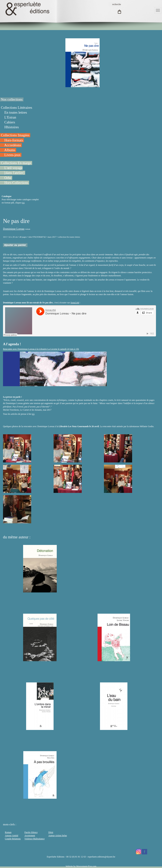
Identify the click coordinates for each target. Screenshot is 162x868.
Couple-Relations (13, 839)
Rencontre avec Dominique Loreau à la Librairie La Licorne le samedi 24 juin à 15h (41, 349)
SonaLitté (75, 303)
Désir (51, 832)
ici (23, 203)
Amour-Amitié (12, 836)
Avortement (30, 836)
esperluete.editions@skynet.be (101, 857)
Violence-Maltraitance (34, 839)
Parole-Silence (31, 832)
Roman (8, 832)
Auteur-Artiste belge (58, 836)
